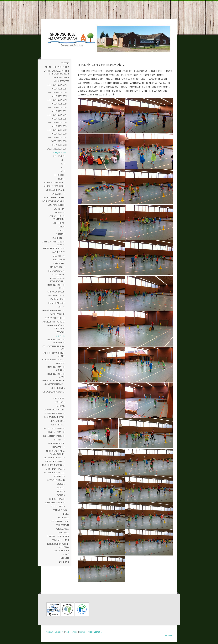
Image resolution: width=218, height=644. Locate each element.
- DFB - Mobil (60, 338)
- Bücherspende (59, 211)
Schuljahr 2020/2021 (59, 121)
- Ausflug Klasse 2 (58, 196)
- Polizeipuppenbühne (57, 316)
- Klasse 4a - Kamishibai (56, 434)
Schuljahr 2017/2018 (59, 147)
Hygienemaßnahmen (61, 80)
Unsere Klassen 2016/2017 (57, 151)
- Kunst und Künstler (56, 298)
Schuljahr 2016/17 (60, 155)
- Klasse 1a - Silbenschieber (54, 320)
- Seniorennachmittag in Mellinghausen (55, 343)
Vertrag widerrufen (95, 634)
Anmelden (169, 637)
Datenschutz (64, 564)
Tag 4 (63, 173)
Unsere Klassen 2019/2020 (57, 125)
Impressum (65, 560)
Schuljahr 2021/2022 (59, 113)
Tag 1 (63, 162)
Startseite (65, 65)
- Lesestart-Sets (59, 478)
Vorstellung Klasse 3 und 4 (54, 188)
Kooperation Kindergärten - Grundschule (58, 547)
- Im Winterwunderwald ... (54, 386)
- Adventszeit (60, 365)
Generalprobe (59, 177)
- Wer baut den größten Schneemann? (55, 329)
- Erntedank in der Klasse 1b (54, 460)
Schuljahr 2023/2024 (59, 98)
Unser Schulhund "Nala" (59, 523)
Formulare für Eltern (60, 542)
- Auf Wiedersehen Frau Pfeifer (53, 324)
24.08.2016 (61, 493)
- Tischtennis (60, 408)
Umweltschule (63, 535)
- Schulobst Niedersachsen (54, 505)
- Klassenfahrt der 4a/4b (55, 482)
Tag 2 (63, 166)
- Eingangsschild (58, 449)
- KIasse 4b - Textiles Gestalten (53, 431)
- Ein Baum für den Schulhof (54, 412)
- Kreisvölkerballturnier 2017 (53, 313)
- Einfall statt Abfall (57, 423)
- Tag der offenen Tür (56, 446)
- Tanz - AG (61, 309)
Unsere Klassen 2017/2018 (57, 140)
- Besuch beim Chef (58, 240)
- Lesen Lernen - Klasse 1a (55, 471)
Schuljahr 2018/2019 (59, 136)
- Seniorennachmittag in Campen (55, 377)
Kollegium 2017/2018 (59, 143)
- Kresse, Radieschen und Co (54, 250)
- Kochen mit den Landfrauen (53, 438)
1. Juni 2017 (60, 236)
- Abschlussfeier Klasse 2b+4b (54, 200)
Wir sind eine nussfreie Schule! (57, 69)
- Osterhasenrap (58, 262)
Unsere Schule (63, 520)
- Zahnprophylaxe (58, 225)
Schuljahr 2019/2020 (59, 128)
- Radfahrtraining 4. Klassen (54, 419)
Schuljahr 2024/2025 (59, 91)
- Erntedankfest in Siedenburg (53, 467)
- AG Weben (60, 334)
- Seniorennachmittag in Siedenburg (55, 371)
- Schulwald (60, 404)
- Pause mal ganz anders (55, 294)
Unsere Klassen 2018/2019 (57, 132)
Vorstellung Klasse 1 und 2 (54, 185)
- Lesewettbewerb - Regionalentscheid (57, 282)
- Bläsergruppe (59, 265)
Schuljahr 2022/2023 (59, 106)
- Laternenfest (59, 401)
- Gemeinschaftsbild (57, 269)
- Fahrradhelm (59, 215)
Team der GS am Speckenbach (58, 538)
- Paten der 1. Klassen (56, 501)
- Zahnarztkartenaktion (56, 207)
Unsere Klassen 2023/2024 (57, 95)
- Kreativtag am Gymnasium (54, 416)
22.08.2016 (61, 486)
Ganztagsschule (62, 531)
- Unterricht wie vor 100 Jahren (53, 203)
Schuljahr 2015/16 (60, 512)
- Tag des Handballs (57, 390)
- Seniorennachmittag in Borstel (55, 289)
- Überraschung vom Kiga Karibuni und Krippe (55, 454)
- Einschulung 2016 (57, 508)
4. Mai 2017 (60, 233)
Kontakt (66, 556)
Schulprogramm (62, 527)
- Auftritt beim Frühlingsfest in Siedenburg (53, 245)
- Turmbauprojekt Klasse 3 (55, 463)
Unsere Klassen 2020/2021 (57, 117)
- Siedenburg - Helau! (57, 301)
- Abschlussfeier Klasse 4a (55, 192)
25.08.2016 (61, 497)
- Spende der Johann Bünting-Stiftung (53, 357)
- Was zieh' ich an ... (57, 427)
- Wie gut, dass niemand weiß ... (53, 395)
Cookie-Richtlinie (71, 634)
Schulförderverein (62, 553)
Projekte (61, 181)
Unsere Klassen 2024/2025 (57, 87)
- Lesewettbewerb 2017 (56, 305)
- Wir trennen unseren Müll (54, 475)
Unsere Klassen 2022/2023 (57, 102)
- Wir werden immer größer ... (53, 362)
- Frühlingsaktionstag (56, 273)
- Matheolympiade (58, 277)
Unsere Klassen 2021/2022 (57, 110)
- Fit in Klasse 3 (59, 442)
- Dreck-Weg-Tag (58, 258)
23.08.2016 (61, 490)
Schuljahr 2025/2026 (61, 83)
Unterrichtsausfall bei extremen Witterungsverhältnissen (56, 74)
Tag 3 (63, 170)
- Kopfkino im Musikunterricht (53, 383)
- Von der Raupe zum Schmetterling (57, 220)
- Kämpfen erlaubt (58, 254)
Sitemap (82, 634)
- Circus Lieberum (58, 158)
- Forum (62, 229)
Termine (66, 516)
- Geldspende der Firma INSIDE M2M (53, 350)
